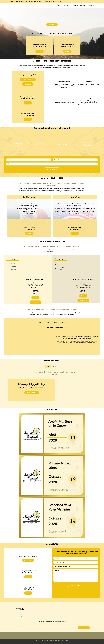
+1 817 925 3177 (58, 1)
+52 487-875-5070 (41, 1)
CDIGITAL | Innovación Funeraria (61, 640)
